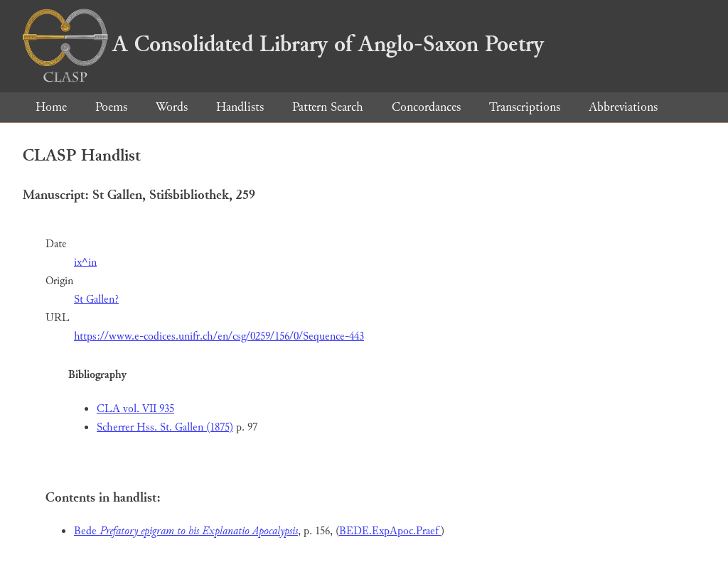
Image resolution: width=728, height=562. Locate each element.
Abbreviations (623, 107)
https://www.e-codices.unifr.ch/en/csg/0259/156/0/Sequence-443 (219, 336)
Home (51, 107)
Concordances (426, 107)
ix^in (85, 263)
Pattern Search (328, 107)
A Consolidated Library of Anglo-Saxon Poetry (283, 44)
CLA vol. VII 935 (135, 409)
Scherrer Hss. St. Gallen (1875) (165, 427)
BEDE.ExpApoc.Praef (390, 531)
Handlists (240, 107)
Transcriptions (525, 107)
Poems (111, 107)
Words (172, 107)
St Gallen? (96, 299)
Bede (186, 531)
